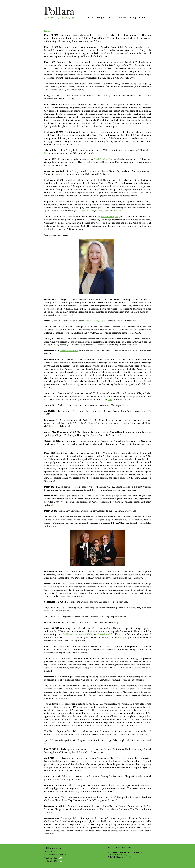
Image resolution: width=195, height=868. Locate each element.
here (46, 153)
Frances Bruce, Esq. (110, 217)
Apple (106, 211)
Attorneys (96, 17)
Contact (146, 17)
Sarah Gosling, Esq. (103, 159)
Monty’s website (86, 211)
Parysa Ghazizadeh (69, 351)
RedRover (68, 634)
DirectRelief (104, 634)
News (123, 17)
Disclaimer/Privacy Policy (117, 855)
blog (116, 622)
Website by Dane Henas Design (120, 857)
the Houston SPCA (83, 634)
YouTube (118, 211)
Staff (112, 17)
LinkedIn (123, 637)
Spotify (99, 211)
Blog (133, 17)
